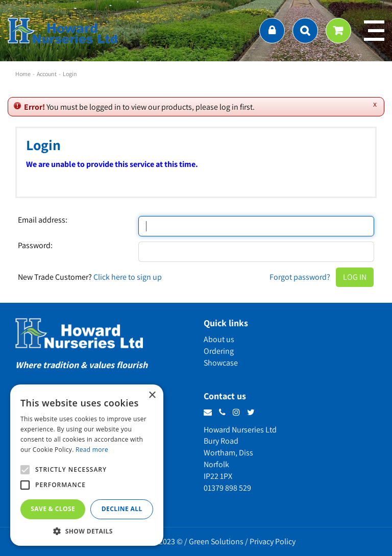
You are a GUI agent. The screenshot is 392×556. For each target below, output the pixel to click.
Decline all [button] (122, 509)
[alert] (87, 465)
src (305, 31)
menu (374, 31)
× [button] (152, 395)
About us (219, 339)
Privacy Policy (273, 541)
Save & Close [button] (53, 509)
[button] (87, 531)
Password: (35, 246)
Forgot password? (300, 277)
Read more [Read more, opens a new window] (92, 450)
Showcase (221, 363)
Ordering (219, 351)
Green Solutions (216, 541)
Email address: (43, 220)
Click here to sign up (128, 277)
